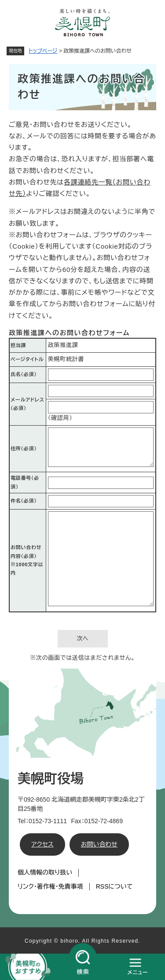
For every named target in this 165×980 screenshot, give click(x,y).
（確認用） (60, 418)
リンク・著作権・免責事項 (50, 886)
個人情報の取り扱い (45, 872)
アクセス (42, 844)
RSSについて (114, 886)
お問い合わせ (99, 844)
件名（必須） (24, 501)
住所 (24, 448)
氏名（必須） (24, 374)
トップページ (43, 51)
